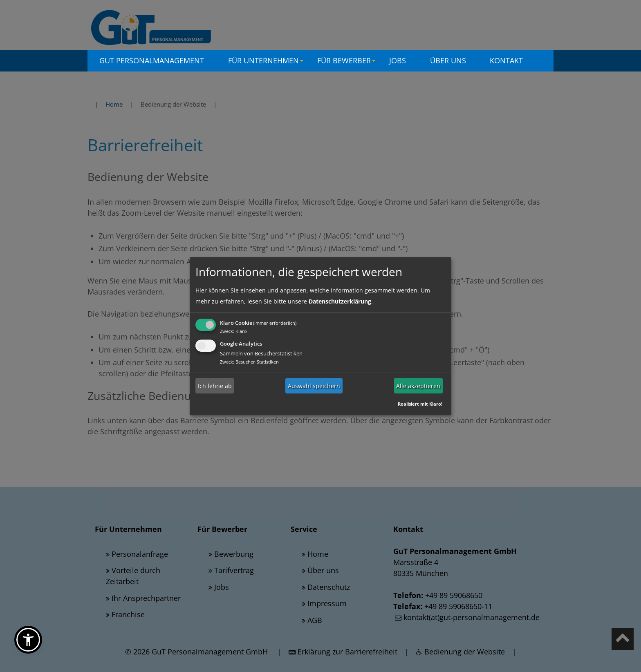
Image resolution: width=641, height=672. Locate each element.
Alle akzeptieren (418, 386)
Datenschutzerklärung (340, 301)
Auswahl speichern (314, 386)
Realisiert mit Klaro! (420, 404)
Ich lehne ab (215, 386)
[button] (28, 640)
